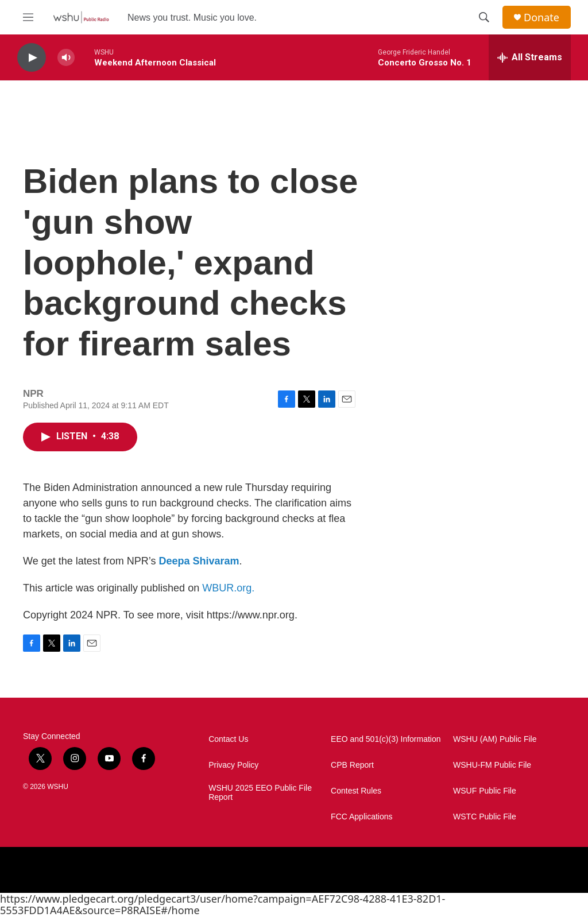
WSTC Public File (485, 817)
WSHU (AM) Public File (495, 739)
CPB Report (352, 765)
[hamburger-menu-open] (28, 17)
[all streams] (530, 57)
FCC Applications (361, 817)
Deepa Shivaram (199, 561)
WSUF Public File (485, 791)
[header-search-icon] (484, 17)
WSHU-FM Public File (492, 765)
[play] (32, 58)
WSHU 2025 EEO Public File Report (260, 793)
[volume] (66, 58)
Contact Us (228, 739)
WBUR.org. (228, 588)
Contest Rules (356, 791)
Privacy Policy (233, 765)
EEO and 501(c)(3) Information (386, 739)
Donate (541, 18)
